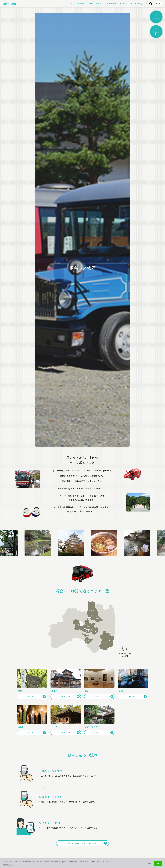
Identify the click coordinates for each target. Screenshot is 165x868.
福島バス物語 (9, 4)
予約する (156, 17)
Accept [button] (158, 863)
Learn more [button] (8, 865)
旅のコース (37, 697)
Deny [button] (150, 863)
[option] (82, 230)
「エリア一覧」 (46, 776)
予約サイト (44, 802)
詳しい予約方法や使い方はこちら (88, 843)
